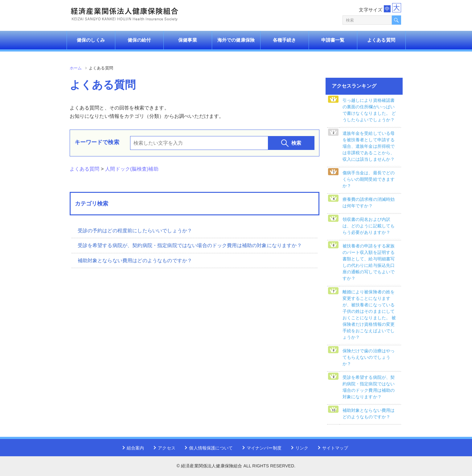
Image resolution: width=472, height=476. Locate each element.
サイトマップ (335, 448)
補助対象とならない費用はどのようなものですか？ (135, 261)
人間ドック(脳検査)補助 (132, 169)
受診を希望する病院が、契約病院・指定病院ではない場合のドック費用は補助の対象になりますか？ (190, 245)
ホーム (76, 68)
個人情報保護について (211, 448)
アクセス (167, 448)
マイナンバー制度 (264, 448)
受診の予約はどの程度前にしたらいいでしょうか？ (135, 231)
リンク (302, 448)
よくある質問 (85, 169)
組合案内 (135, 448)
